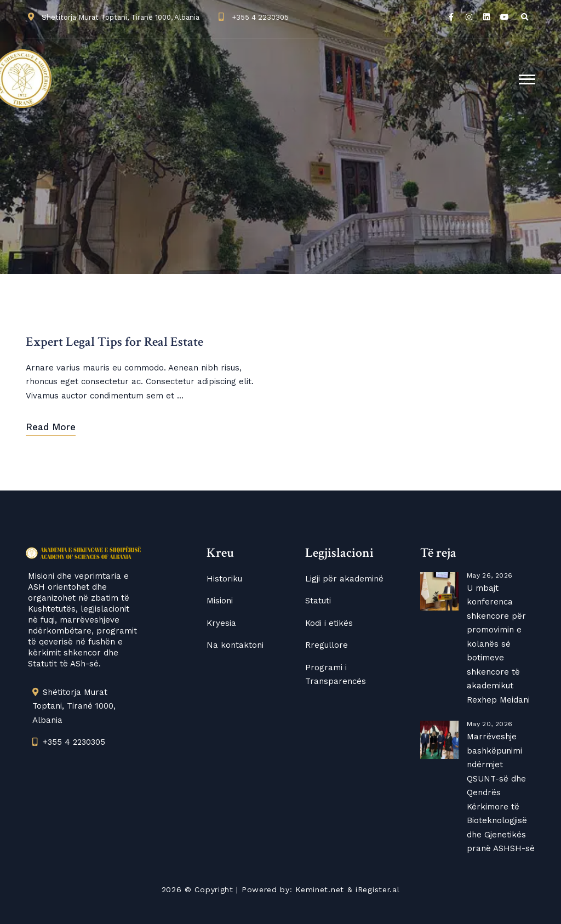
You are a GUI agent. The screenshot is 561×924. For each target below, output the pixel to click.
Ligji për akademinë (344, 579)
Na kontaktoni (235, 645)
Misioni (220, 601)
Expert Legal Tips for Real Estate (115, 342)
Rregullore (327, 645)
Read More (51, 427)
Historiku (224, 579)
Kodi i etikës (329, 623)
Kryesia (221, 623)
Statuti (318, 601)
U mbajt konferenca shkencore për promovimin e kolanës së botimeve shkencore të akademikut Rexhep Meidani (498, 644)
